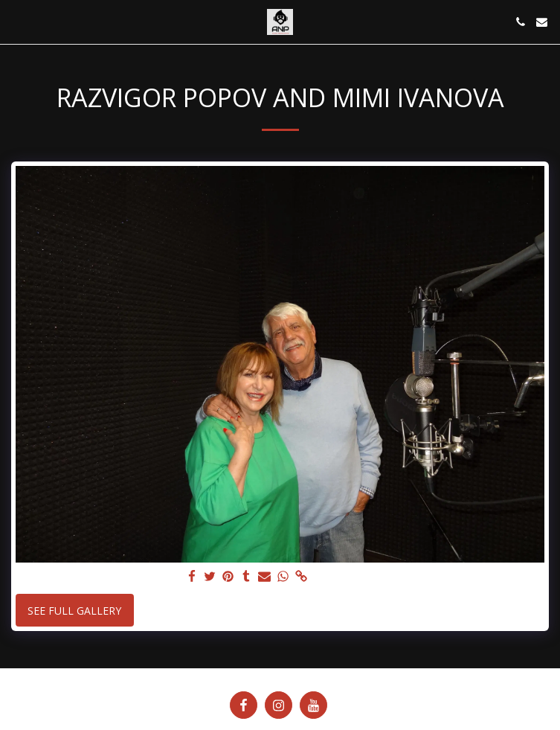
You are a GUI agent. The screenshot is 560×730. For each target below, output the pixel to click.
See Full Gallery (74, 611)
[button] (16, 21)
